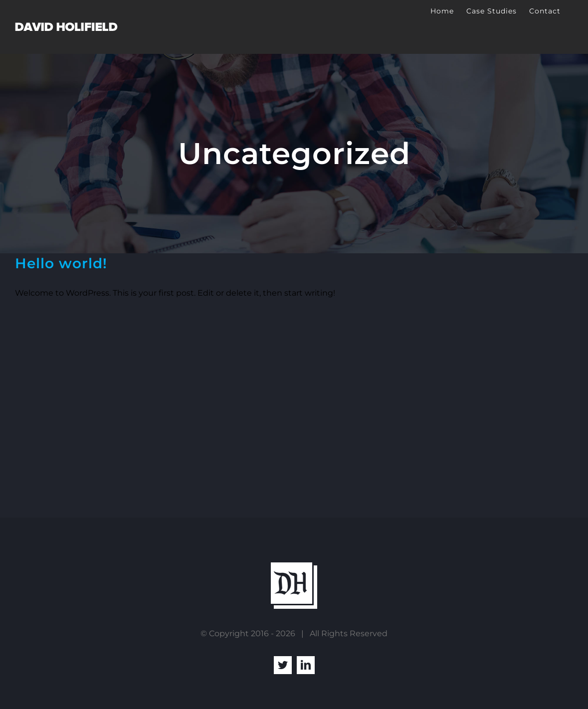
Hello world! (61, 263)
